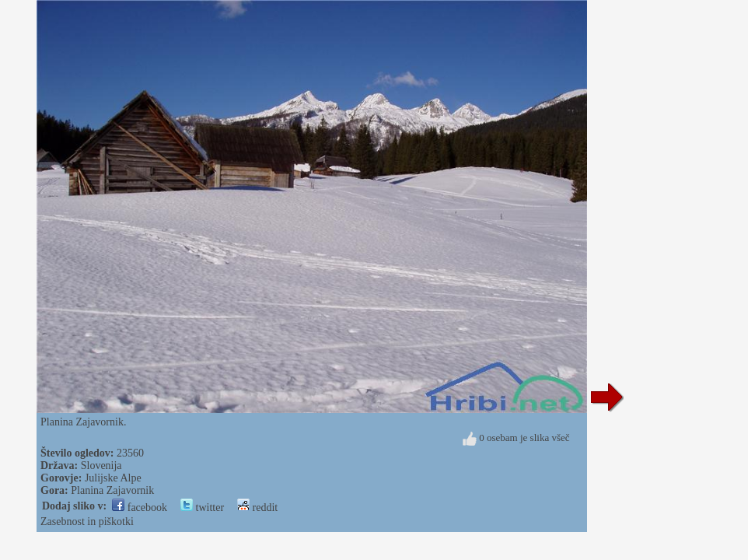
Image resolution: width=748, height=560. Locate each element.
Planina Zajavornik (112, 490)
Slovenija (101, 465)
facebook (140, 507)
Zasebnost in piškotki (87, 521)
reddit (257, 507)
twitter (202, 507)
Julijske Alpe (113, 478)
